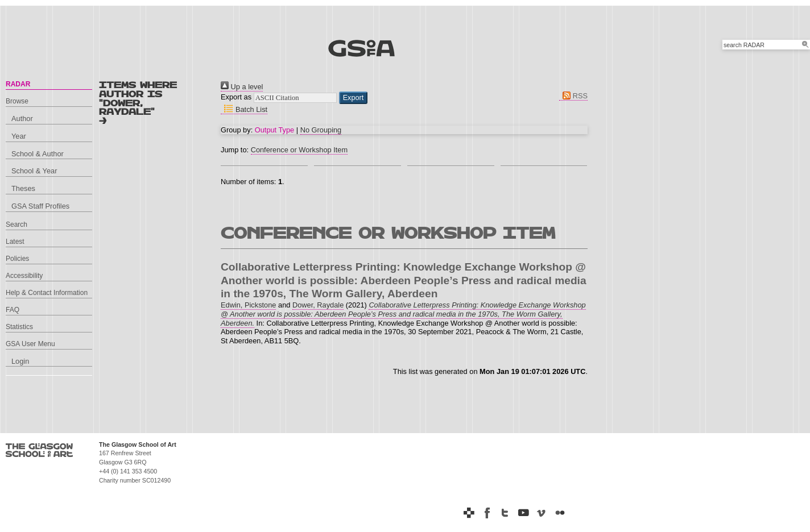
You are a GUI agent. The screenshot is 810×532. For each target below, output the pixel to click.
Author (22, 119)
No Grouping (321, 130)
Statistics (19, 327)
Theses (23, 188)
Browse (17, 101)
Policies (17, 259)
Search (16, 225)
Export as (236, 97)
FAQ (13, 310)
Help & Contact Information (47, 293)
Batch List (244, 109)
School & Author (38, 154)
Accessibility (24, 276)
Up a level (242, 87)
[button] (354, 98)
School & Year (34, 171)
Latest (15, 242)
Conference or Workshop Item (299, 150)
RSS (573, 96)
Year (19, 136)
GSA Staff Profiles (40, 206)
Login (20, 361)
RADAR (18, 84)
